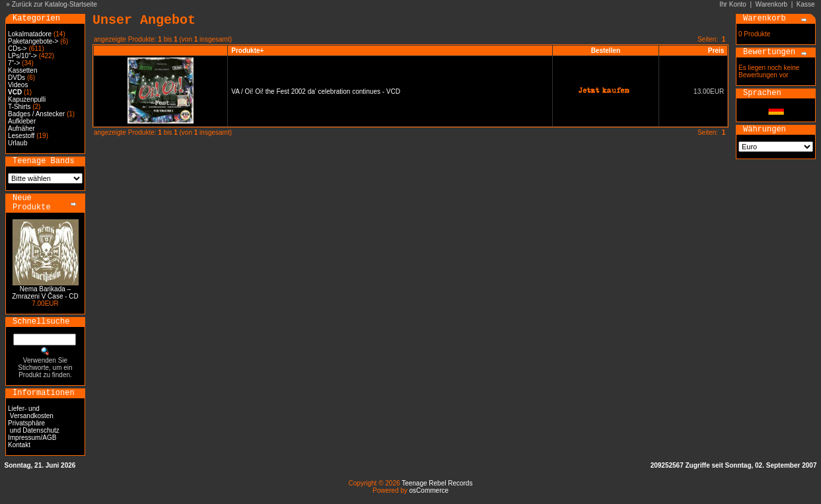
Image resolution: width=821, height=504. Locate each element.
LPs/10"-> (22, 56)
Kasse (806, 4)
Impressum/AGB (32, 438)
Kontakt (19, 445)
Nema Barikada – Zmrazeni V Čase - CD (45, 293)
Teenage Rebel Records (437, 483)
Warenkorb (772, 4)
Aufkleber (22, 121)
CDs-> (18, 49)
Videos (18, 85)
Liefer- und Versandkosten (31, 412)
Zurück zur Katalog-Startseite (55, 4)
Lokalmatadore (30, 34)
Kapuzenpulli (27, 99)
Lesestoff (21, 136)
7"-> (14, 63)
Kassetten (22, 70)
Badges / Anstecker (36, 114)
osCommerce (429, 490)
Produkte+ (247, 51)
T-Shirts (19, 107)
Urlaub (18, 143)
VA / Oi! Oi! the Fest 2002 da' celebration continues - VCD (316, 91)
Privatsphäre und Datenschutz (34, 427)
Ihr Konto (733, 4)
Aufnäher (21, 128)
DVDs (17, 78)
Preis (716, 51)
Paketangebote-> (33, 41)
